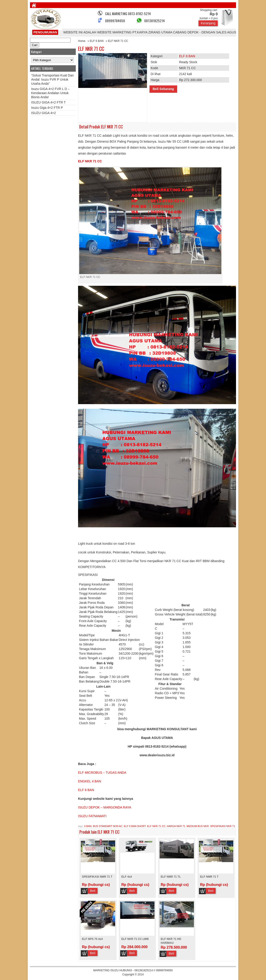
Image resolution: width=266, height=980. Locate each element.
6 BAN (88, 826)
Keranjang (208, 23)
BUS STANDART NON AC (108, 826)
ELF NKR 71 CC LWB (135, 939)
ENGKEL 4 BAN (90, 781)
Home (82, 41)
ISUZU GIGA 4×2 (43, 113)
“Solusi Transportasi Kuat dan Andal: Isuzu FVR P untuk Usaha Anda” (52, 79)
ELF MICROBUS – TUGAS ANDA (102, 773)
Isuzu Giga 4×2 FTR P (47, 108)
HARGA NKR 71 (176, 826)
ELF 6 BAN (97, 41)
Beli (93, 891)
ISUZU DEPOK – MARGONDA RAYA (105, 807)
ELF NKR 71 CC (91, 49)
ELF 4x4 (127, 877)
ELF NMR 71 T (209, 877)
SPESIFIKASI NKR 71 (223, 826)
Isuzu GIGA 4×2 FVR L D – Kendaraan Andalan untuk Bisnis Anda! (50, 93)
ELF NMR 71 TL (171, 877)
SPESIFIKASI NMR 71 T (97, 877)
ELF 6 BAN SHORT (135, 826)
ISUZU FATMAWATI (92, 816)
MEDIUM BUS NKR (198, 826)
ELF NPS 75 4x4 (92, 939)
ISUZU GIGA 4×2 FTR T (48, 102)
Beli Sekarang (163, 89)
